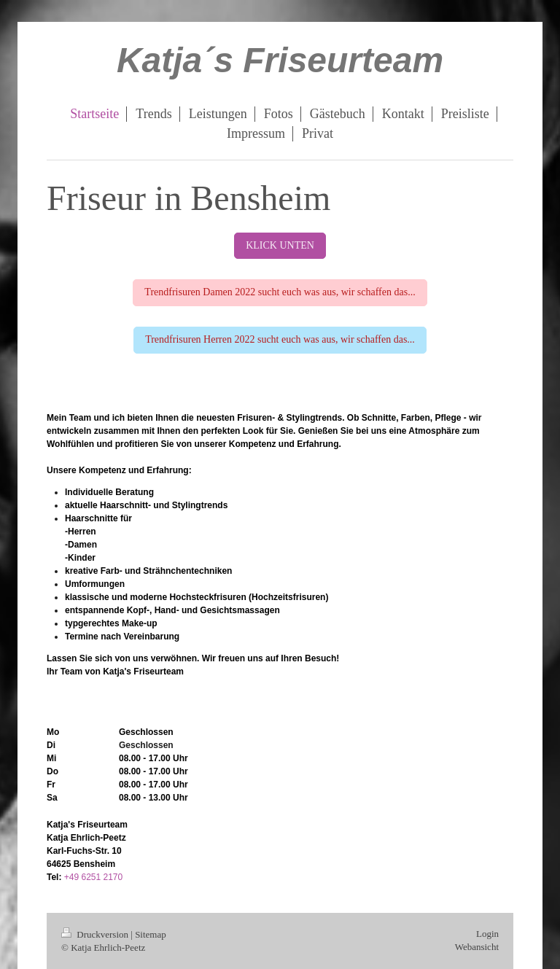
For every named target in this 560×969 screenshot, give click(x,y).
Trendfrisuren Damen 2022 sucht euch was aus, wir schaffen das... (280, 292)
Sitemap (151, 934)
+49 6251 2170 (93, 877)
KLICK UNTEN (280, 245)
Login (487, 934)
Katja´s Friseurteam (280, 60)
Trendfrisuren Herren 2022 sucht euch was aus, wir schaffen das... (280, 339)
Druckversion (96, 934)
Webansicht (477, 947)
